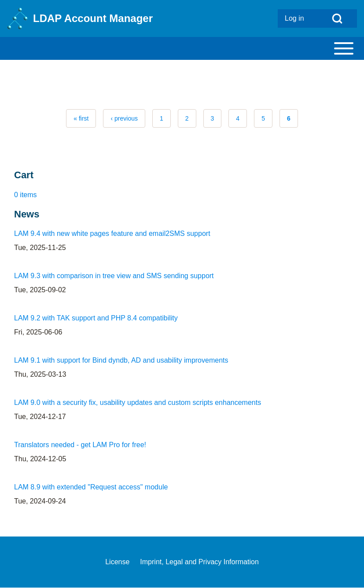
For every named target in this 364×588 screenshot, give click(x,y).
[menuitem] (298, 18)
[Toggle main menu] (182, 48)
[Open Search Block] (337, 18)
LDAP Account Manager (93, 18)
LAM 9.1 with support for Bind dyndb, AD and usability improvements (121, 360)
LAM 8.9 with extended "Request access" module (91, 487)
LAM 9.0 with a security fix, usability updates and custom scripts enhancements (138, 402)
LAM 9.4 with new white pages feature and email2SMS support (112, 233)
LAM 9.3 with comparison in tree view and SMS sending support (114, 276)
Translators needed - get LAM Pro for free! (80, 445)
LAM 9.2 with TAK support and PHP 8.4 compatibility (96, 318)
